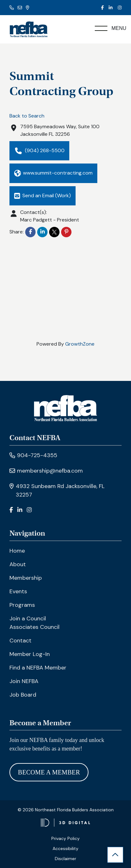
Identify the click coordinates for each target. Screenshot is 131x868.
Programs (22, 605)
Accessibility (65, 848)
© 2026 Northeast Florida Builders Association (66, 810)
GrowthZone (80, 344)
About (18, 564)
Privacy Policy (65, 838)
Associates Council (34, 627)
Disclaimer (65, 859)
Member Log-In (30, 654)
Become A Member (49, 772)
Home (17, 551)
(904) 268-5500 (39, 151)
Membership (26, 578)
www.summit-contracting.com (53, 173)
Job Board (23, 695)
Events (18, 591)
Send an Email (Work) (43, 195)
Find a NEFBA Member (38, 668)
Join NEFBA (24, 681)
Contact (20, 641)
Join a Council (28, 618)
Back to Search (27, 116)
